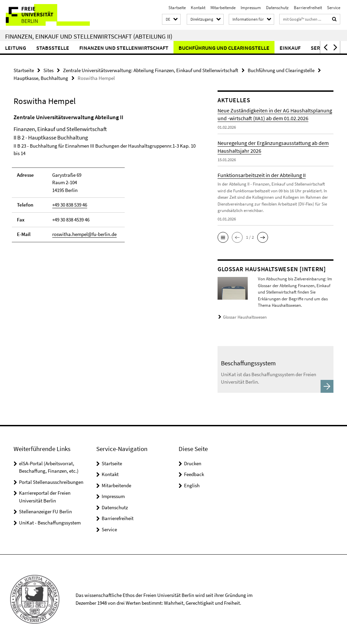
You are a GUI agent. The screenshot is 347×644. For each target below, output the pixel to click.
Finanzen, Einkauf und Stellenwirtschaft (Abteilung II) (89, 36)
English (192, 485)
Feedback (194, 474)
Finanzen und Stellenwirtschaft (124, 48)
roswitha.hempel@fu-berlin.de (84, 234)
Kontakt (198, 8)
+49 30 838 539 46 (70, 205)
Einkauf (290, 48)
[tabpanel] (105, 181)
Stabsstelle (53, 48)
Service (334, 8)
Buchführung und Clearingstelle (224, 48)
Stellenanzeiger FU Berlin (45, 511)
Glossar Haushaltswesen (245, 317)
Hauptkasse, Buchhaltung (41, 78)
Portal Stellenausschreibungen (51, 482)
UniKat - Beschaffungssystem (50, 523)
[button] (171, 19)
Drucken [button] (193, 463)
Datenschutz (277, 8)
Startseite (177, 8)
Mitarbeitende (223, 8)
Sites (48, 70)
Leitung (16, 48)
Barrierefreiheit (308, 8)
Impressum (251, 8)
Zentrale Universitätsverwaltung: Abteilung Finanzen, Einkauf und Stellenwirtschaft (151, 70)
